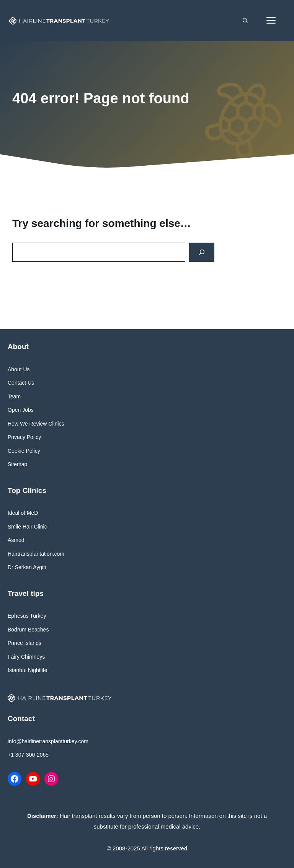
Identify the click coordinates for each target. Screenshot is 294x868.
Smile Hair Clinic (27, 527)
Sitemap (17, 464)
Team (14, 396)
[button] (245, 21)
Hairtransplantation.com (36, 554)
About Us (19, 369)
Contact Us (21, 383)
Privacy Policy (24, 437)
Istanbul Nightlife (28, 670)
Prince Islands (24, 643)
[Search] (202, 252)
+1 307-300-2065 (28, 755)
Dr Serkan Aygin (27, 567)
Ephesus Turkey (27, 616)
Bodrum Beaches (28, 630)
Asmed (16, 540)
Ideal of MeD (23, 513)
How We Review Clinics (36, 424)
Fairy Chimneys (26, 657)
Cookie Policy (24, 451)
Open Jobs (21, 410)
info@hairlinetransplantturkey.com (48, 741)
